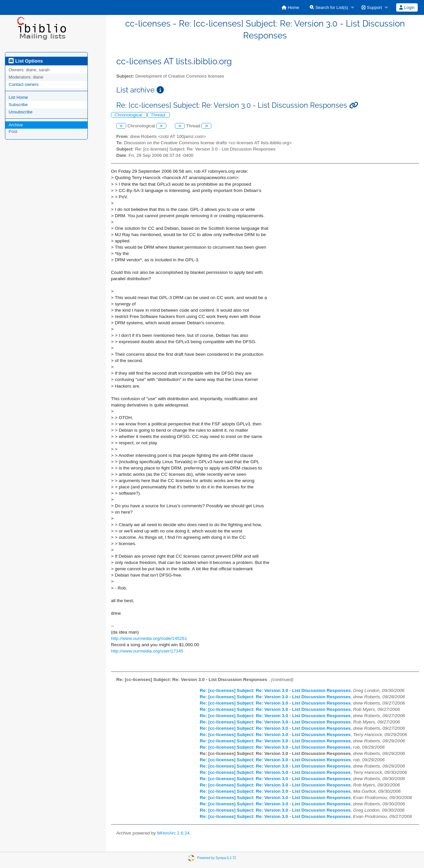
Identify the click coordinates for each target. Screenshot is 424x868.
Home (290, 7)
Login (407, 7)
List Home (18, 97)
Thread (159, 115)
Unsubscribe (21, 112)
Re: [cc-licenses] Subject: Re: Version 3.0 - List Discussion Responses (275, 690)
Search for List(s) (329, 7)
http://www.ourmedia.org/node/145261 (149, 638)
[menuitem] (290, 7)
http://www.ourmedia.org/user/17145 (147, 651)
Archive (16, 125)
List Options (26, 61)
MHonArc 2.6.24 (173, 833)
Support (372, 7)
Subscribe (18, 105)
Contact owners (24, 84)
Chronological (129, 115)
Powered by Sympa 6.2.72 (216, 858)
